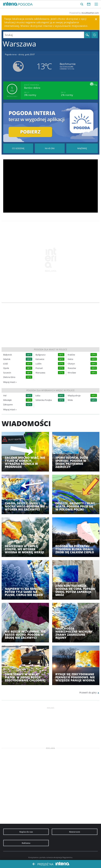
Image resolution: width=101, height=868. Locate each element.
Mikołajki (7, 400)
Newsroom (75, 832)
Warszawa (40, 373)
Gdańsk (7, 359)
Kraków (71, 355)
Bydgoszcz (40, 355)
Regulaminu (67, 857)
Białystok (8, 355)
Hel (5, 396)
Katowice (40, 359)
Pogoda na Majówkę (82, 148)
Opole (6, 368)
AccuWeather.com (90, 13)
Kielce (70, 359)
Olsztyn (71, 364)
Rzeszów (72, 368)
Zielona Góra (9, 377)
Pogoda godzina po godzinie (18, 148)
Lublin (38, 364)
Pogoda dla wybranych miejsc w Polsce (50, 390)
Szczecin (7, 373)
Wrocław (72, 373)
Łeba (38, 396)
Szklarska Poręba (44, 400)
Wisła (70, 400)
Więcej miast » (10, 382)
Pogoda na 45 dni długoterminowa (50, 148)
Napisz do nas (26, 832)
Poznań (39, 368)
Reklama (26, 843)
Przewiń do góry (88, 693)
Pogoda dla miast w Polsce (50, 349)
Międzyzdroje (74, 396)
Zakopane (8, 405)
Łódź (6, 364)
